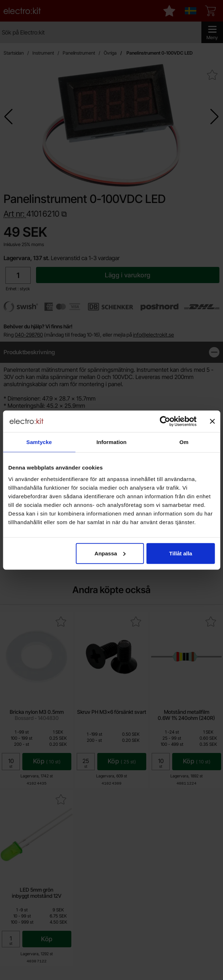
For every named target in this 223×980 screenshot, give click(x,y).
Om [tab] (184, 442)
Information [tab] (112, 442)
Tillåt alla (181, 553)
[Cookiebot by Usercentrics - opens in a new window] (165, 421)
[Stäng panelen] (212, 421)
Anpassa (110, 553)
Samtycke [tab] (39, 442)
